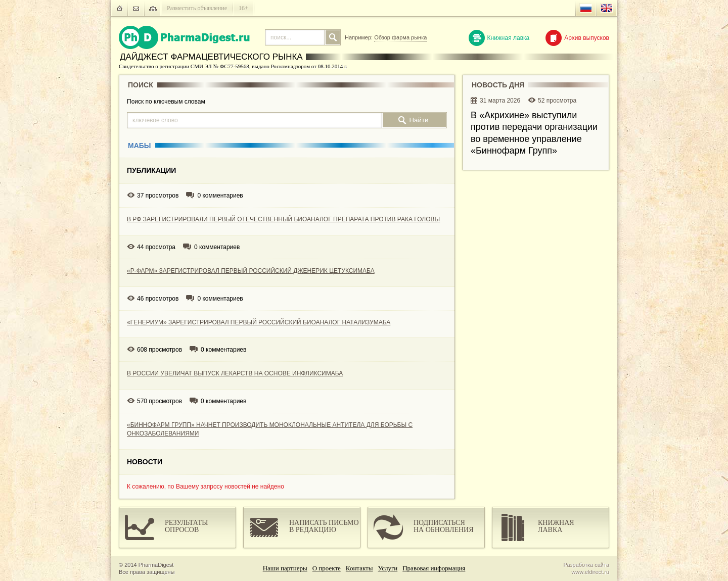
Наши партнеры (285, 568)
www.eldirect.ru (590, 572)
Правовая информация (434, 568)
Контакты (359, 568)
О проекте (327, 568)
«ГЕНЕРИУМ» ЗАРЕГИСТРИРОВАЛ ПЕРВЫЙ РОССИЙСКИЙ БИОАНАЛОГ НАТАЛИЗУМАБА (259, 322)
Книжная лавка (499, 38)
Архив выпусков (577, 38)
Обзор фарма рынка (400, 37)
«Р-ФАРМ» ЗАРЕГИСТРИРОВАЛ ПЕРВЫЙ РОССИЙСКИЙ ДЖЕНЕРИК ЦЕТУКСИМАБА (251, 271)
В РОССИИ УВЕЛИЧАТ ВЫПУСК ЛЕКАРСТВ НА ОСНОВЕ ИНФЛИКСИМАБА (235, 373)
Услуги (388, 568)
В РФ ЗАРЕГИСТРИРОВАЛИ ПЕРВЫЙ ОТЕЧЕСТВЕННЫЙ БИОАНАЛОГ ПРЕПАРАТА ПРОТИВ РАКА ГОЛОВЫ (283, 219)
